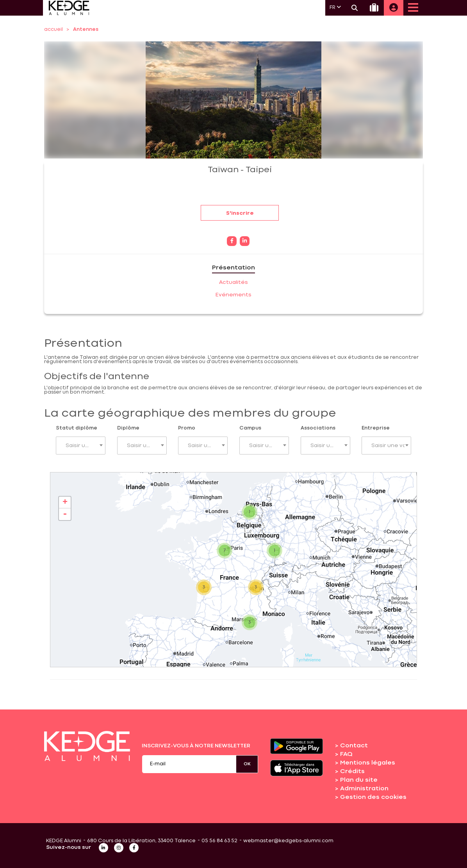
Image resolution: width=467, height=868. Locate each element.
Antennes (86, 29)
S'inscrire (240, 216)
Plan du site (359, 780)
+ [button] (65, 503)
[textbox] (81, 446)
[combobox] (81, 446)
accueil (53, 29)
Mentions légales (368, 763)
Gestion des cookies (373, 797)
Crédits (352, 772)
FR (335, 7)
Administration (364, 789)
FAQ (346, 754)
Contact (354, 746)
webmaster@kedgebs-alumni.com (288, 841)
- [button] (65, 514)
